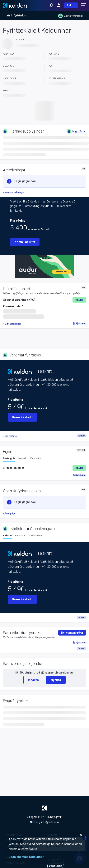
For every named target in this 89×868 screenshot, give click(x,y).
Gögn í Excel (76, 131)
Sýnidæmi (79, 323)
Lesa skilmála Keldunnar (26, 857)
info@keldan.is (50, 822)
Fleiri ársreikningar (14, 193)
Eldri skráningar (12, 324)
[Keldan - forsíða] (15, 5)
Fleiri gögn (9, 513)
